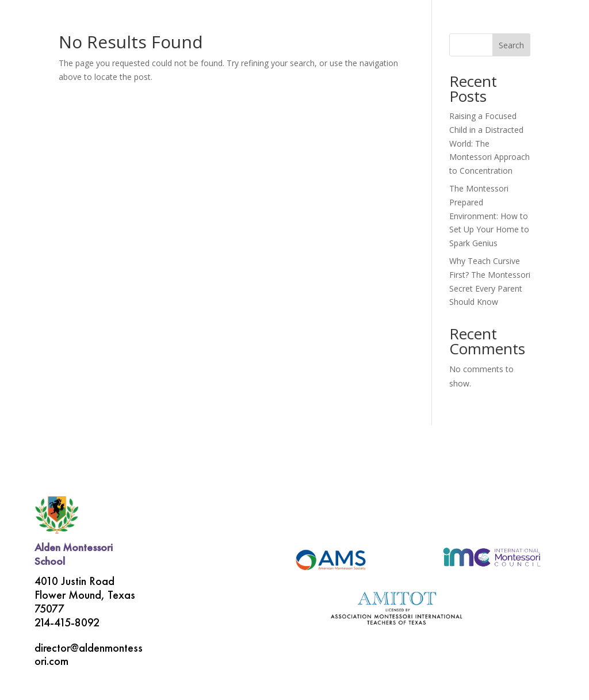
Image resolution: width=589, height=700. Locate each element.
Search (511, 45)
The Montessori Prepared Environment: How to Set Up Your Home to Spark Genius (489, 216)
